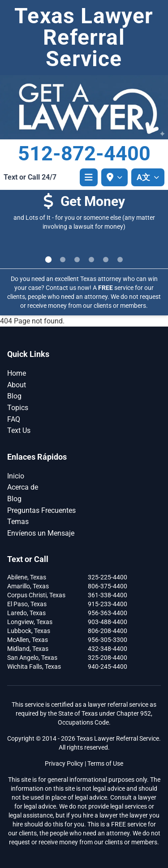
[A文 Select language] (148, 177)
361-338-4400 (108, 595)
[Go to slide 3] (77, 260)
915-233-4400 (108, 604)
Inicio (16, 476)
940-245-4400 (108, 667)
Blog (14, 396)
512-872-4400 (84, 153)
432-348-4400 (108, 649)
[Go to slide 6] (120, 260)
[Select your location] (114, 177)
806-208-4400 (108, 631)
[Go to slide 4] (91, 260)
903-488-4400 (108, 622)
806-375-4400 (108, 586)
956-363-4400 (108, 613)
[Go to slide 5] (106, 260)
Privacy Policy (64, 763)
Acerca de (23, 487)
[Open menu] (89, 177)
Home (17, 373)
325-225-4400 (108, 577)
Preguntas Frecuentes (41, 510)
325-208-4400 (108, 658)
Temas (18, 522)
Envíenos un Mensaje (41, 533)
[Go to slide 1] (48, 259)
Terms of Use (105, 763)
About (17, 385)
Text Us (19, 430)
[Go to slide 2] (63, 260)
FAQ (14, 419)
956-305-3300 (108, 640)
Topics (18, 408)
